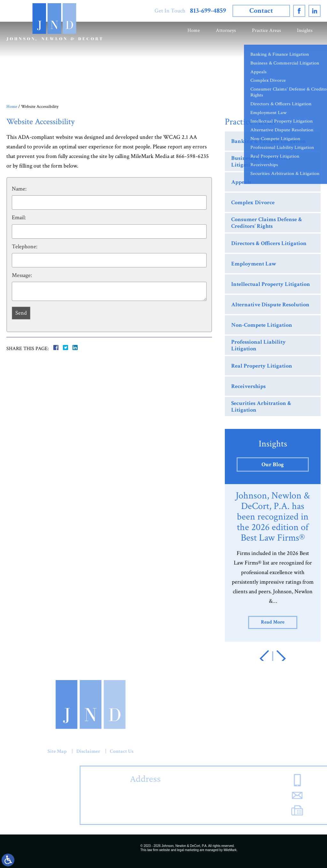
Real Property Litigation (262, 366)
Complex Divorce (253, 202)
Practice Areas (266, 30)
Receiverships (248, 386)
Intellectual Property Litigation (271, 284)
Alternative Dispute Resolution (270, 305)
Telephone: (25, 247)
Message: (22, 275)
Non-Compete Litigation (262, 325)
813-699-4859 (208, 11)
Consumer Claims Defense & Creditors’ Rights (267, 223)
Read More (273, 622)
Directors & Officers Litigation (269, 243)
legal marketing (188, 850)
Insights (305, 30)
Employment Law (254, 264)
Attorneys (226, 30)
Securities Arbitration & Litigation (261, 407)
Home (194, 30)
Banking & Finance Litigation (269, 141)
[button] (268, 658)
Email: (19, 217)
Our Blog (273, 464)
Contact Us (42, 751)
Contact (261, 11)
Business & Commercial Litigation (261, 162)
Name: (19, 189)
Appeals (241, 182)
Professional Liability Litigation (259, 345)
